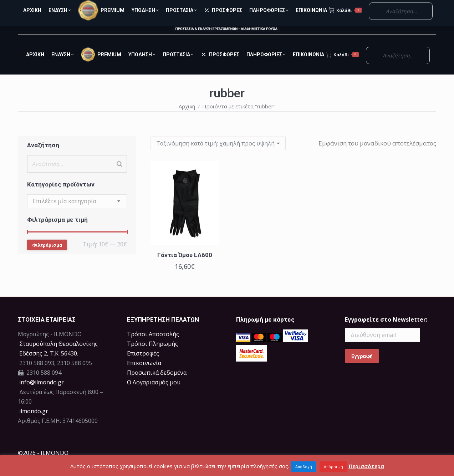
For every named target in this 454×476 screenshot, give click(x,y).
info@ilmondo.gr (42, 395)
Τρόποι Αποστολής (153, 347)
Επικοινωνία (144, 376)
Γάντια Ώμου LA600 (185, 268)
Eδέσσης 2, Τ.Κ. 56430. (49, 366)
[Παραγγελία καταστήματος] (218, 156)
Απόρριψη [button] (333, 467)
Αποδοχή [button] (304, 467)
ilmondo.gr (33, 424)
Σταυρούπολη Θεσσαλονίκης (58, 357)
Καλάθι (342, 67)
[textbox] (65, 214)
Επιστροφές (143, 366)
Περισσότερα (366, 466)
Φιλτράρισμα (47, 258)
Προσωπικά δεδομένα (157, 385)
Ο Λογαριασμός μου (396, 7)
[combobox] (77, 214)
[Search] (119, 177)
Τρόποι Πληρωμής (152, 357)
